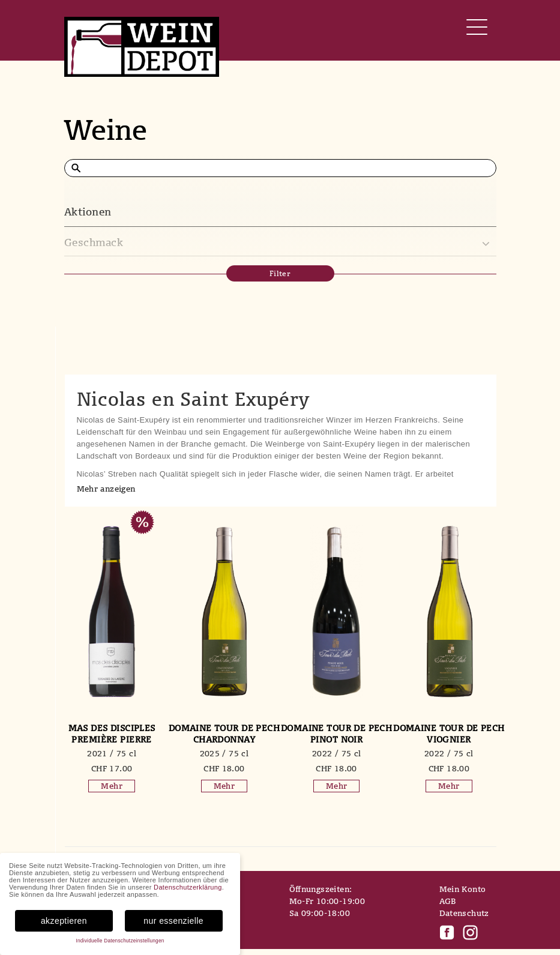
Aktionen (88, 212)
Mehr (112, 786)
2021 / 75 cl (112, 753)
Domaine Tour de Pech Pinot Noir (336, 734)
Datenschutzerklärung (188, 887)
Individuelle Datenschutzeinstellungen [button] (120, 941)
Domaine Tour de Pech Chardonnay (224, 734)
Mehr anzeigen (106, 489)
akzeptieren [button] (64, 921)
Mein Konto (463, 889)
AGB (448, 901)
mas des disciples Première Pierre (112, 734)
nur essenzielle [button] (173, 921)
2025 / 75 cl (224, 753)
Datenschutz (464, 913)
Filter (280, 273)
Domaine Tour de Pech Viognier (449, 734)
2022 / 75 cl (337, 753)
